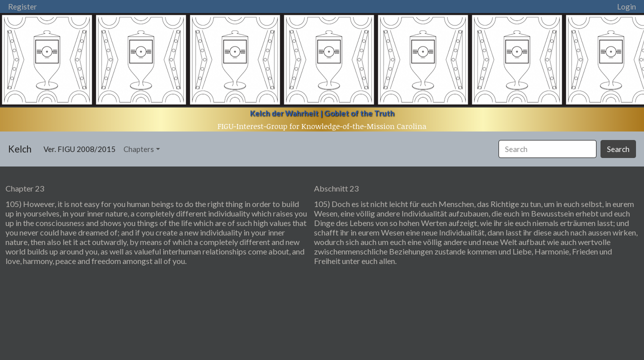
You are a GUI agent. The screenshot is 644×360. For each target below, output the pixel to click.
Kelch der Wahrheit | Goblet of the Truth (322, 113)
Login (626, 6)
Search (618, 149)
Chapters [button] (139, 149)
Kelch (20, 149)
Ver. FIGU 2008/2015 (81, 148)
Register (22, 6)
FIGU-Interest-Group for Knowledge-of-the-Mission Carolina (322, 126)
